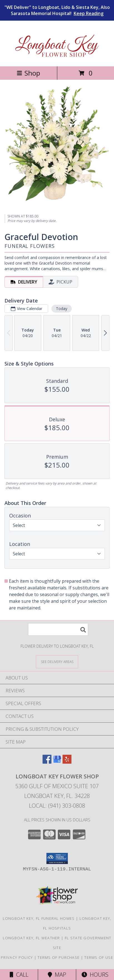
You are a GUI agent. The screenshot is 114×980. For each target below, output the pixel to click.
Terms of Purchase (59, 957)
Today (62, 308)
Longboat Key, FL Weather (31, 938)
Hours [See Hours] (95, 975)
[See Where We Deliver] (57, 661)
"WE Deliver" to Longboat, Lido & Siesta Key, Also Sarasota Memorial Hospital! (57, 10)
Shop (28, 73)
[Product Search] (58, 629)
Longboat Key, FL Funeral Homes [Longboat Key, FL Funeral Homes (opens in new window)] (39, 918)
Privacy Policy (17, 957)
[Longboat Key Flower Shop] (57, 58)
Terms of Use (99, 957)
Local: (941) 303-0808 (57, 806)
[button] (57, 858)
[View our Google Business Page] (57, 762)
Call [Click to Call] (19, 975)
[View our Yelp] (67, 762)
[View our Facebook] (47, 762)
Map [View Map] (57, 975)
